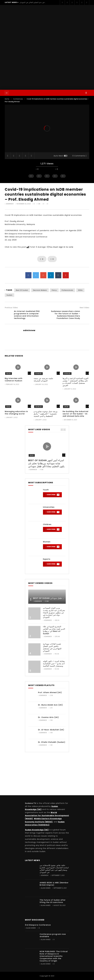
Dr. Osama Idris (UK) (48, 717)
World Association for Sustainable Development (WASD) (47, 816)
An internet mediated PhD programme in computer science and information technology (27, 315)
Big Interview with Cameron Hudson (14, 380)
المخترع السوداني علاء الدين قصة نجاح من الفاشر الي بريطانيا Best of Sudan (54, 630)
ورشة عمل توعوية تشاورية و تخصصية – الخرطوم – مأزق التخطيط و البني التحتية (46, 414)
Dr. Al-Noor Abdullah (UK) (51, 730)
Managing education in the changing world (16, 413)
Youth (46, 490)
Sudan (9, 295)
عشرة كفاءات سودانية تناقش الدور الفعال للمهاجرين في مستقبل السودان (52, 647)
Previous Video (11, 308)
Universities (49, 507)
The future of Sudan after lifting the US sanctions (53, 901)
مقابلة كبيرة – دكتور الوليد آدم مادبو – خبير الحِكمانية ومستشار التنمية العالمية (54, 664)
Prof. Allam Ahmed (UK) (50, 692)
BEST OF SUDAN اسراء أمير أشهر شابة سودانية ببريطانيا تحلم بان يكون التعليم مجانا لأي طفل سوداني (46, 463)
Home (7, 99)
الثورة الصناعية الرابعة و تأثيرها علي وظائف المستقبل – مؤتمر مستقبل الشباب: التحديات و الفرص (76, 382)
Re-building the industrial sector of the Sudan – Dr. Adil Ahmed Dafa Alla (76, 414)
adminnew (10, 204)
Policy (54, 290)
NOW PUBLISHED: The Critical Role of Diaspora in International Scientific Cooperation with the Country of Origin (54, 956)
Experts (47, 559)
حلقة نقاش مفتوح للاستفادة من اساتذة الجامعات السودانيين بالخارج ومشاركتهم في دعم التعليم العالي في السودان (33, 2)
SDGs (80, 290)
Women (47, 542)
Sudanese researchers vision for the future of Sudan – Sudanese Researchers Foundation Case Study (66, 315)
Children (47, 524)
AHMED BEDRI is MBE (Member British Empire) (54, 884)
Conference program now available (53, 935)
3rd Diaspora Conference (38, 925)
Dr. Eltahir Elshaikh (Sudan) (52, 742)
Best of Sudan (22, 290)
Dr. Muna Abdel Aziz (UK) (50, 705)
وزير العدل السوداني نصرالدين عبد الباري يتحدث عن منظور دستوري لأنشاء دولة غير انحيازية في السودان (54, 613)
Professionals (67, 290)
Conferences (18, 99)
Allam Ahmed (46, 888)
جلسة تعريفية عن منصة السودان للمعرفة (44, 380)
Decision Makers (40, 290)
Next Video (84, 308)
